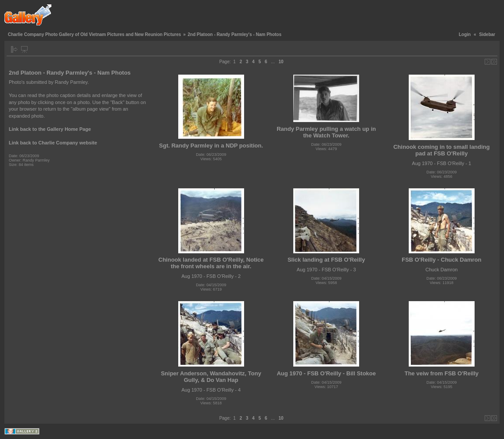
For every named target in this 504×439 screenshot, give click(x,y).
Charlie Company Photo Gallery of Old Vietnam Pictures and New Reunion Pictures (94, 34)
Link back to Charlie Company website (53, 143)
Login (465, 34)
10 (281, 62)
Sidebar (487, 34)
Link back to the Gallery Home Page (50, 129)
